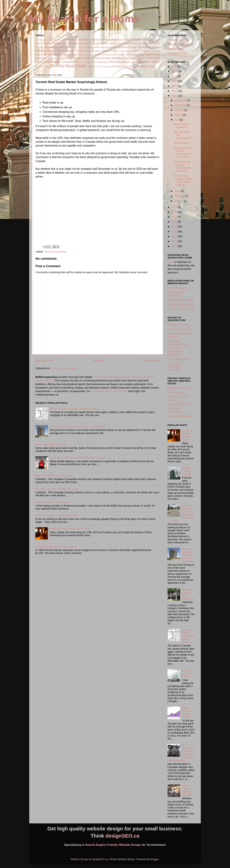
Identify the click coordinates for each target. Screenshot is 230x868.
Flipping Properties (55, 47)
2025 (175, 71)
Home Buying (101, 47)
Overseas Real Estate (113, 55)
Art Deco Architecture (179, 329)
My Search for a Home (84, 19)
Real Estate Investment (61, 62)
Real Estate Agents (57, 58)
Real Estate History (135, 58)
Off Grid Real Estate (179, 404)
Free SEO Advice (177, 288)
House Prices (74, 51)
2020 (175, 96)
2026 (175, 66)
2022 (175, 86)
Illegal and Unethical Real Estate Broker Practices (78, 458)
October (179, 110)
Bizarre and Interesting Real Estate (116, 40)
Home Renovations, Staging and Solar (57, 515)
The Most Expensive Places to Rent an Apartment (78, 426)
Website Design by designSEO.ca (89, 859)
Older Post (151, 361)
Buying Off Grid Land (179, 388)
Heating (90, 47)
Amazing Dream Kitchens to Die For (70, 529)
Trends (92, 66)
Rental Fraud (181, 143)
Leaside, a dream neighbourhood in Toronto (74, 409)
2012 (175, 236)
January (179, 201)
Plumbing (139, 55)
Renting (115, 62)
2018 (175, 207)
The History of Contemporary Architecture (175, 352)
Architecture (82, 40)
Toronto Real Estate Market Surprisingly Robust (183, 180)
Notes (75, 55)
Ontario (97, 55)
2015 (175, 222)
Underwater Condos (179, 359)
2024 (175, 76)
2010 (175, 246)
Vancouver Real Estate (141, 66)
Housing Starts (92, 51)
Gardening (71, 47)
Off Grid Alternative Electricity (178, 398)
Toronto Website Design (181, 309)
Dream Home (109, 43)
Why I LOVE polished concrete (187, 790)
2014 (175, 227)
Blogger (154, 859)
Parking (129, 55)
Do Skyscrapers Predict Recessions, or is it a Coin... (183, 152)
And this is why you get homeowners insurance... (182, 166)
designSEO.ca (123, 836)
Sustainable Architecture (174, 410)
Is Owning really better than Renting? (56, 547)
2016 (175, 217)
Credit (96, 43)
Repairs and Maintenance (136, 62)
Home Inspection (118, 47)
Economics (123, 43)
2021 (175, 91)
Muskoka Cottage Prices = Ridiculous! (188, 594)
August (179, 115)
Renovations (103, 62)
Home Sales (55, 51)
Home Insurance (140, 47)
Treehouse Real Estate (180, 416)
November (181, 105)
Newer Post (44, 361)
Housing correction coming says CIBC (57, 489)
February (180, 196)
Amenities (68, 40)
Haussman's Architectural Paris (178, 342)
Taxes (156, 62)
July (177, 120)
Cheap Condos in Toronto (188, 471)
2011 (175, 241)
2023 (175, 81)
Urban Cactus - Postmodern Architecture (176, 367)
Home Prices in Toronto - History (187, 713)
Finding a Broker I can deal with (53, 502)
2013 (175, 232)
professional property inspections (109, 391)
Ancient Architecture (179, 325)
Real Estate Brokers (80, 58)
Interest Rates (109, 51)
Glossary (81, 47)
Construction (85, 43)
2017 (175, 212)
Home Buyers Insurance (181, 126)
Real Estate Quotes (87, 62)
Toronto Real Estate (69, 66)
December (181, 100)
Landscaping (125, 51)
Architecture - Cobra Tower (188, 674)
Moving (67, 55)
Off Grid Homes (86, 55)
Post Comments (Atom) (64, 368)
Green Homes (175, 393)
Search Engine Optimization (176, 294)
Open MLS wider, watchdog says (54, 476)
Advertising (40, 40)
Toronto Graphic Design (181, 304)
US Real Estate (119, 66)
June (178, 191)
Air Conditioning (54, 40)
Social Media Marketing (181, 300)
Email (171, 262)
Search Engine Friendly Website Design (113, 845)
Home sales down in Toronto (51, 444)
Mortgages (55, 54)
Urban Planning (103, 67)
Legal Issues (141, 51)
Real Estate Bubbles (109, 58)
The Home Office (43, 67)
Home (98, 361)
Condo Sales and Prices (60, 43)
